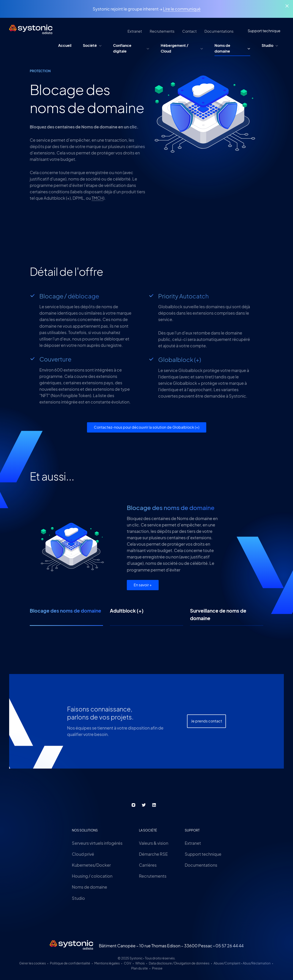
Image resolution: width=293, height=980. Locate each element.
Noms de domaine (90, 887)
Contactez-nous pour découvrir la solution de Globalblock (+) (147, 427)
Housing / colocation (92, 876)
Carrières (148, 865)
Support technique (203, 854)
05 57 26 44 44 (229, 946)
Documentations (201, 865)
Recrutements (153, 876)
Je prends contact (206, 737)
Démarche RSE (153, 854)
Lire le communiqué (182, 9)
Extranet (193, 843)
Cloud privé (83, 854)
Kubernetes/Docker (91, 865)
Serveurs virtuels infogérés (97, 843)
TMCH (97, 198)
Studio (78, 898)
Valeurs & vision (154, 843)
